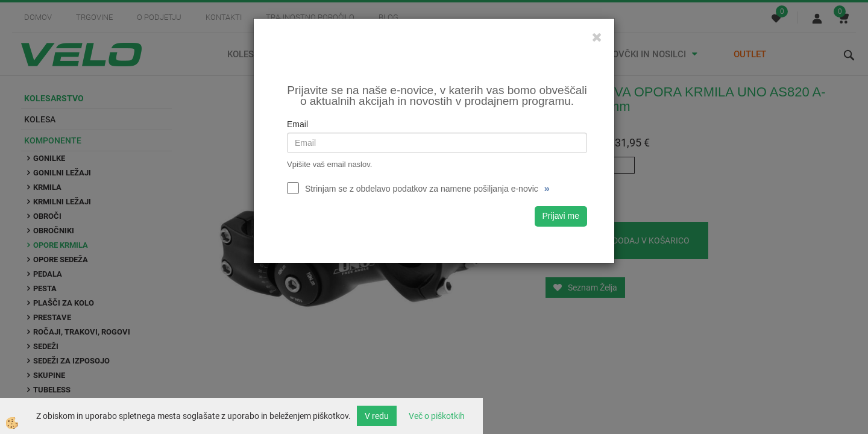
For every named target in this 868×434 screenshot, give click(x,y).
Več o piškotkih (437, 416)
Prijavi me (561, 216)
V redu (377, 416)
